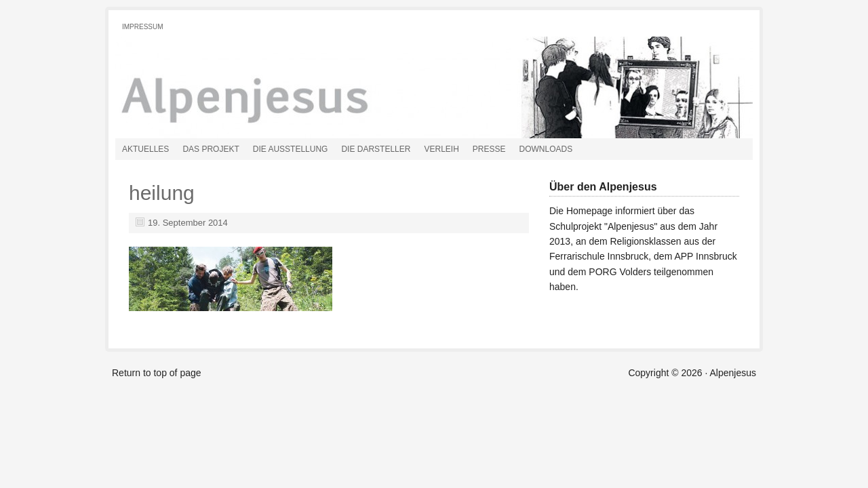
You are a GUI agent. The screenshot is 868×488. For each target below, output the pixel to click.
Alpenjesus (268, 87)
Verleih (441, 149)
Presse (489, 149)
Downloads (546, 149)
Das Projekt (211, 149)
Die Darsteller (376, 149)
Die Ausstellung (291, 149)
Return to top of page (157, 373)
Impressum (143, 27)
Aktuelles (145, 149)
